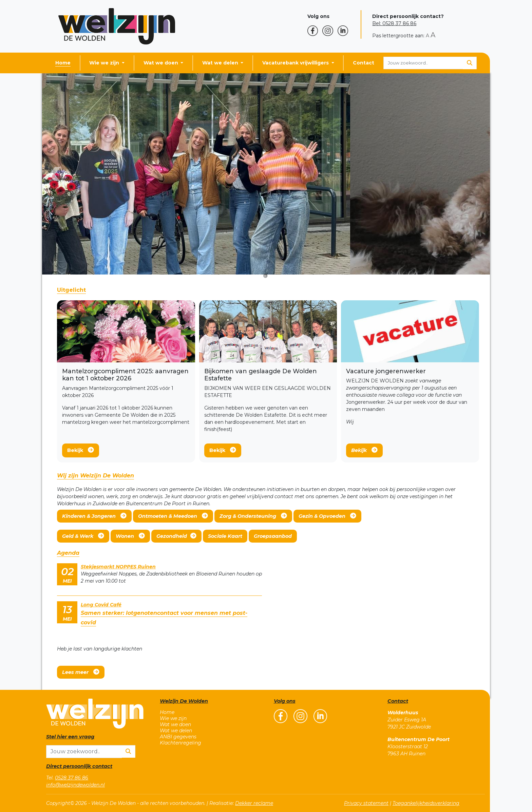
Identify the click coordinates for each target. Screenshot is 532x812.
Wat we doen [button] (161, 63)
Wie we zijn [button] (105, 63)
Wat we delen (176, 731)
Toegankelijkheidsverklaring (426, 803)
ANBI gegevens (178, 737)
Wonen (130, 536)
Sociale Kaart (225, 536)
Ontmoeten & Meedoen (173, 516)
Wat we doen (175, 724)
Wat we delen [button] (221, 63)
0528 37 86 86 (72, 778)
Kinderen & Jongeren (94, 516)
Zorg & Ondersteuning (253, 516)
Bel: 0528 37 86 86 (394, 23)
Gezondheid (176, 536)
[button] (315, 31)
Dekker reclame (254, 803)
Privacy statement (366, 803)
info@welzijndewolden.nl (75, 785)
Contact (364, 63)
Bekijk (81, 450)
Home (63, 63)
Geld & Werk (83, 536)
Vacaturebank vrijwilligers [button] (296, 63)
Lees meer (81, 672)
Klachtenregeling (180, 743)
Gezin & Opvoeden (327, 516)
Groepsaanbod (273, 536)
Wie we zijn (173, 718)
